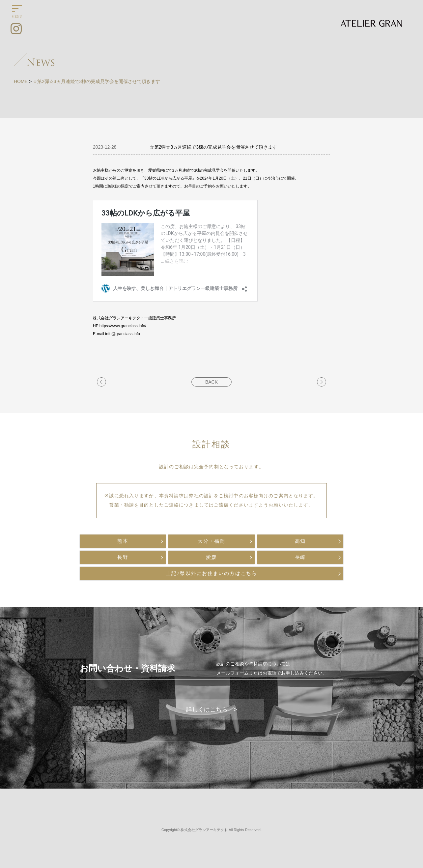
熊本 (123, 541)
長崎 (300, 557)
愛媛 (211, 557)
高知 (300, 541)
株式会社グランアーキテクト (204, 830)
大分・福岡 (211, 541)
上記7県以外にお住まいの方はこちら (211, 573)
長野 (123, 557)
